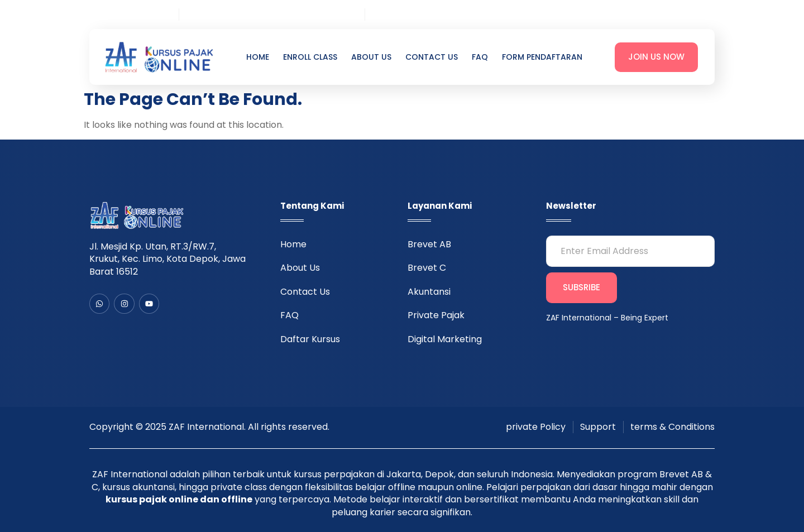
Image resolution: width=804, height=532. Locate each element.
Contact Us (432, 57)
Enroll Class (310, 57)
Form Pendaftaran (542, 57)
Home (258, 57)
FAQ (480, 57)
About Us (371, 57)
